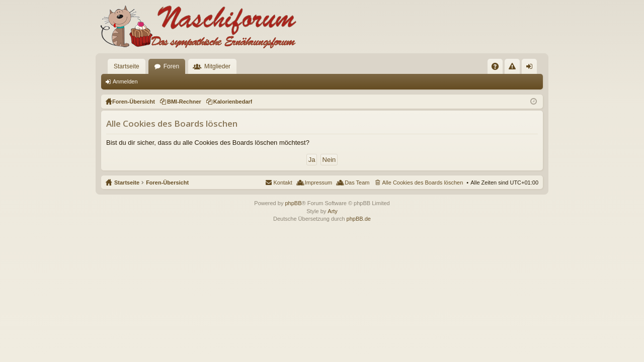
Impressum (318, 183)
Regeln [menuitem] (514, 68)
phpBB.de (359, 219)
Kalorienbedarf (233, 102)
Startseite (127, 66)
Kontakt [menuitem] (283, 183)
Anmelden (125, 81)
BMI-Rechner (184, 102)
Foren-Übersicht (167, 183)
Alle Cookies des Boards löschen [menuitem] (423, 183)
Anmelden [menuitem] (532, 68)
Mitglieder (217, 66)
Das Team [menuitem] (357, 183)
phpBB (293, 203)
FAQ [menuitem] (498, 68)
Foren (171, 66)
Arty (333, 211)
